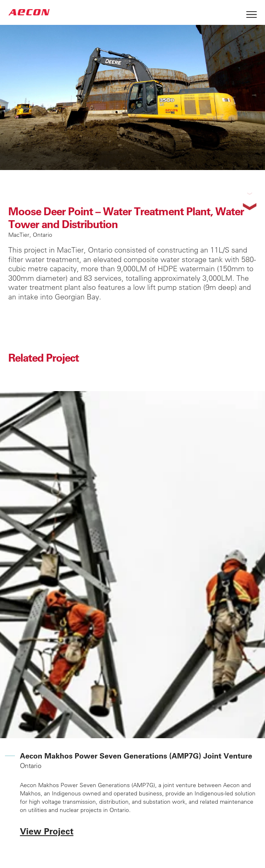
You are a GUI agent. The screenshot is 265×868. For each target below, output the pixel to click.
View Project (47, 831)
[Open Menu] (252, 12)
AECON (29, 12)
